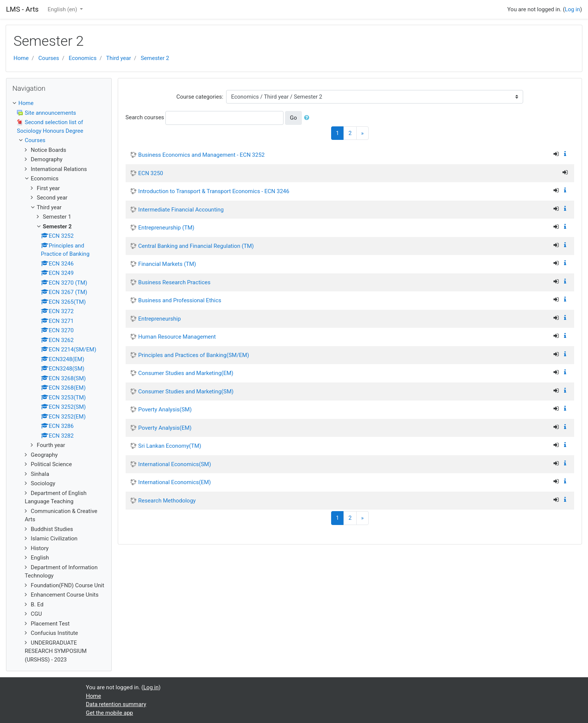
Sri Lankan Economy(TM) (170, 446)
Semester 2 (155, 58)
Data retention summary (116, 704)
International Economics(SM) (175, 464)
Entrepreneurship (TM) (166, 228)
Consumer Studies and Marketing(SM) (186, 391)
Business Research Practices (175, 282)
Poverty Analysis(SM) (165, 409)
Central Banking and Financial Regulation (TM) (196, 246)
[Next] (362, 133)
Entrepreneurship (160, 319)
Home (21, 58)
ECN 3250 (151, 173)
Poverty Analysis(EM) (165, 428)
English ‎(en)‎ (63, 9)
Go (293, 118)
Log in (572, 9)
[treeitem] (59, 103)
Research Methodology (167, 501)
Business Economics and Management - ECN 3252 (202, 155)
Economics (82, 58)
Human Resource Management (177, 337)
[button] (308, 118)
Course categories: (200, 97)
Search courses (145, 117)
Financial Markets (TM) (167, 264)
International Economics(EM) (175, 482)
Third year (118, 58)
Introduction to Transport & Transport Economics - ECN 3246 (214, 191)
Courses (49, 58)
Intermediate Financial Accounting (181, 210)
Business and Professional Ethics (180, 300)
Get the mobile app (109, 713)
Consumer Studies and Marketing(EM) (186, 373)
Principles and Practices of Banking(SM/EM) (194, 355)
